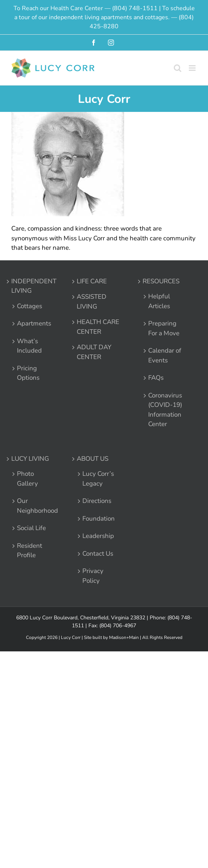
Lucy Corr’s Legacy (98, 479)
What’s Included (29, 346)
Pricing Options (28, 373)
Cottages (30, 306)
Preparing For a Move (164, 328)
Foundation (99, 519)
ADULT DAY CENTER (94, 352)
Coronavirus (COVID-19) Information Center (165, 410)
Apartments (34, 323)
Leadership (98, 536)
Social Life (31, 528)
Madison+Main (124, 637)
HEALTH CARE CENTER (98, 327)
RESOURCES (161, 281)
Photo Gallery (27, 479)
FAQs (156, 378)
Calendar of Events (165, 355)
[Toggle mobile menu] (193, 68)
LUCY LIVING (30, 459)
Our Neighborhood (35, 506)
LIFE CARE (92, 281)
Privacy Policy (93, 576)
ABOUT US (93, 459)
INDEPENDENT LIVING (34, 286)
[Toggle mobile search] (178, 68)
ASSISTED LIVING (92, 302)
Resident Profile (30, 551)
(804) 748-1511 (135, 8)
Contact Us (98, 554)
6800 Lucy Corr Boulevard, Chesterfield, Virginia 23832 (81, 618)
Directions (97, 501)
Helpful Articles (159, 301)
